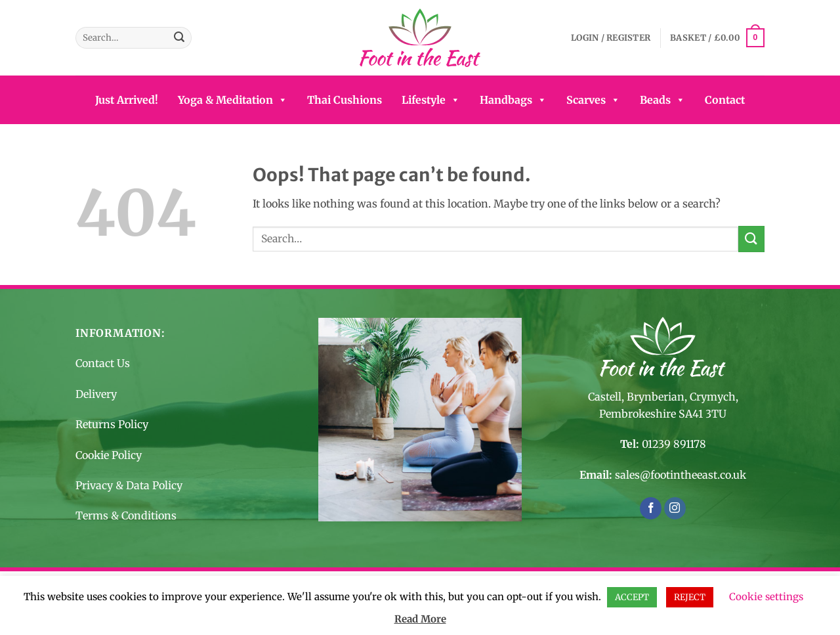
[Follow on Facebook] (651, 508)
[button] (611, 38)
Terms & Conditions (126, 515)
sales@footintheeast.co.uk (681, 475)
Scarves (593, 100)
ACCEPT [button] (632, 597)
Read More (420, 619)
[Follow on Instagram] (675, 508)
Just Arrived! (127, 100)
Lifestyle (431, 100)
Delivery (96, 394)
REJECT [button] (690, 597)
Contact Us (103, 363)
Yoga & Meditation (233, 100)
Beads (662, 100)
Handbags (513, 100)
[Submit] (179, 38)
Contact (725, 100)
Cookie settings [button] (766, 597)
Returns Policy (112, 424)
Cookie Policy (109, 455)
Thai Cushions (345, 100)
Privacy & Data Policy (129, 485)
